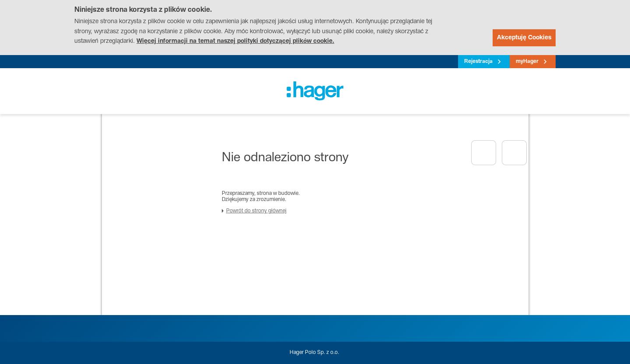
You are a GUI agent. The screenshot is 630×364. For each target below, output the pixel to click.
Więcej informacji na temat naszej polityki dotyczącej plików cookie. (235, 42)
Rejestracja (478, 62)
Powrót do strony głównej (256, 211)
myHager (527, 62)
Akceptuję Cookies (524, 38)
